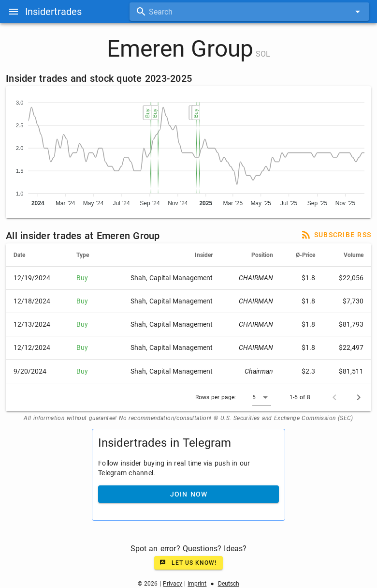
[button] (262, 397)
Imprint (197, 584)
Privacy (173, 584)
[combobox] (249, 12)
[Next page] (359, 397)
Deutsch (229, 584)
